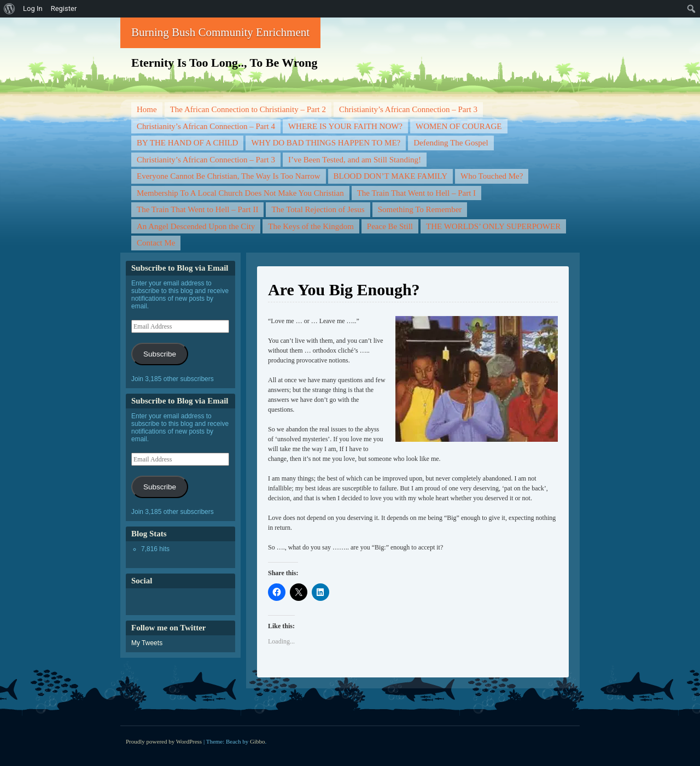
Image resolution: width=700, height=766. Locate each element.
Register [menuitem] (64, 8)
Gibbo (258, 741)
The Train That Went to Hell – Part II (197, 209)
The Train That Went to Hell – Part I (416, 193)
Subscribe (160, 354)
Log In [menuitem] (33, 8)
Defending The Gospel (451, 143)
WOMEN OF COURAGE (459, 126)
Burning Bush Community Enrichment (220, 32)
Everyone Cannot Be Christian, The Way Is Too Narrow (229, 176)
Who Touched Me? (492, 176)
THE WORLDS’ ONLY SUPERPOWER (493, 226)
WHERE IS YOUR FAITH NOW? (345, 126)
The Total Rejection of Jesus (318, 209)
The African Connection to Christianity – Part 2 (248, 109)
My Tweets (147, 643)
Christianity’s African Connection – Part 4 (206, 126)
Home (147, 109)
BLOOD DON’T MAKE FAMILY (390, 176)
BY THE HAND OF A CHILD (187, 143)
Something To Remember (420, 209)
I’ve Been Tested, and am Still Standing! (355, 160)
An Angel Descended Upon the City (196, 226)
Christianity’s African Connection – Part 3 (408, 109)
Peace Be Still (390, 226)
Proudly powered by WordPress (164, 741)
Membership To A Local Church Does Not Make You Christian (240, 193)
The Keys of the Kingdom (311, 226)
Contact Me (156, 243)
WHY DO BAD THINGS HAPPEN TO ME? (326, 143)
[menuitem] (10, 9)
